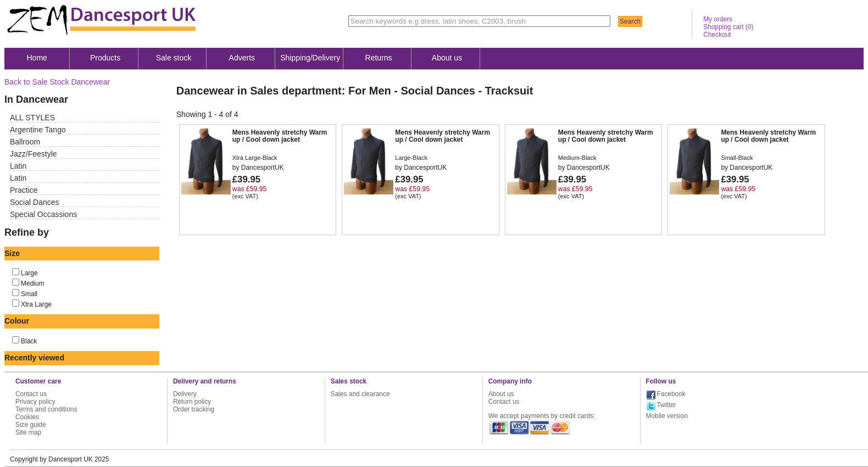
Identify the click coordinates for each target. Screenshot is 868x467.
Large (29, 273)
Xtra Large (36, 304)
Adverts (242, 58)
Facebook (671, 394)
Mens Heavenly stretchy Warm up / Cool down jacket (280, 136)
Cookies (27, 417)
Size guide (31, 425)
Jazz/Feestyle (34, 154)
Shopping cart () (728, 27)
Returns (379, 58)
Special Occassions (43, 214)
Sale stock (174, 58)
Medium (33, 283)
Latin (18, 166)
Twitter (667, 405)
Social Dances (35, 202)
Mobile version (667, 416)
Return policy (192, 402)
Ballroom (25, 142)
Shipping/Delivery (310, 58)
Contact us (31, 394)
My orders (718, 19)
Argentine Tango (38, 130)
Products (105, 58)
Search (630, 21)
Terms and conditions (46, 409)
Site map (28, 432)
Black (29, 341)
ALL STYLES (32, 118)
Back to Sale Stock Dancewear (57, 82)
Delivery (185, 394)
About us (447, 58)
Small (29, 294)
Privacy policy (35, 402)
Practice (24, 190)
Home (37, 58)
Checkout (717, 35)
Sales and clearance (360, 394)
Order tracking (194, 409)
